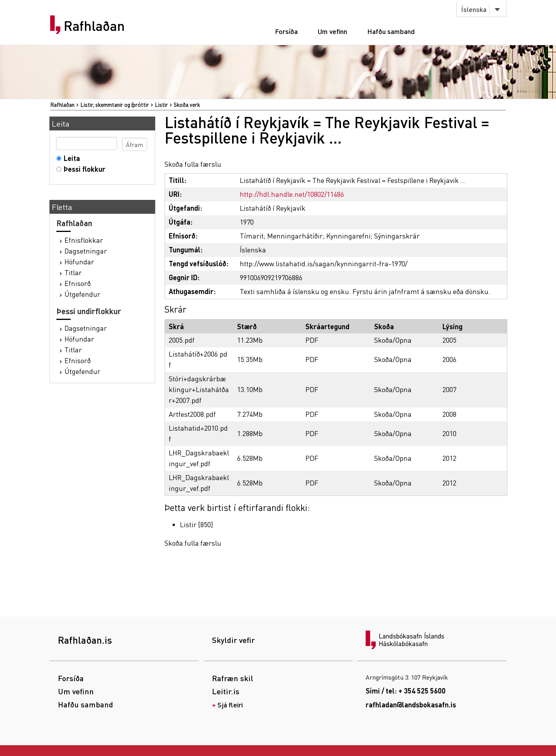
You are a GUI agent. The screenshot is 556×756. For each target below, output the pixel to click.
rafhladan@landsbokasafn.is (411, 704)
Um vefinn (332, 31)
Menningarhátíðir (295, 236)
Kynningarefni (348, 236)
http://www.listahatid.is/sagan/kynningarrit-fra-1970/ (324, 263)
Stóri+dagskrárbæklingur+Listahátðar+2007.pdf (199, 389)
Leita (70, 158)
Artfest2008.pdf (192, 414)
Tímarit (252, 236)
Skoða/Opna (393, 340)
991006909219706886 (271, 277)
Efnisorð (78, 283)
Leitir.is (226, 691)
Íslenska (474, 9)
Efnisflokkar (84, 240)
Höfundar (79, 261)
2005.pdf (182, 340)
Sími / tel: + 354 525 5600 (406, 691)
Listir (161, 105)
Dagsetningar (86, 251)
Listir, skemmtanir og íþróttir (115, 105)
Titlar (73, 272)
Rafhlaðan (94, 26)
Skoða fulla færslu (193, 164)
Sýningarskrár (397, 236)
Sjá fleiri (230, 704)
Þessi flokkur (83, 169)
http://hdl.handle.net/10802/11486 (292, 194)
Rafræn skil (233, 678)
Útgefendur (82, 294)
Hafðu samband (391, 31)
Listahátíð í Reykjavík (273, 208)
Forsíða (286, 31)
